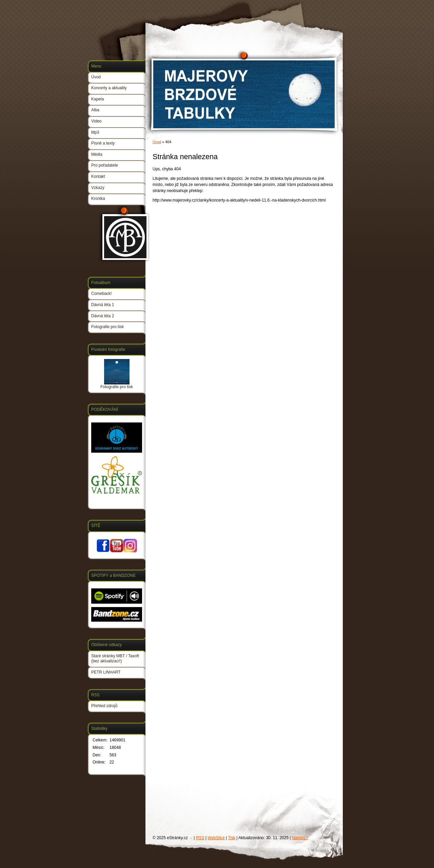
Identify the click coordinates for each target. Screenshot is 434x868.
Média (97, 154)
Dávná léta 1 (103, 305)
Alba (95, 110)
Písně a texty (103, 143)
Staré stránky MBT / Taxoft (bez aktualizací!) (115, 659)
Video (96, 121)
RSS (200, 838)
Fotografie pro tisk (107, 327)
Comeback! (102, 294)
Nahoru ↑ (300, 838)
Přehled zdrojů (104, 706)
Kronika (98, 199)
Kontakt (98, 176)
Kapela (97, 99)
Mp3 (95, 132)
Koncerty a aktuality (109, 88)
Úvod (157, 142)
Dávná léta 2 (103, 316)
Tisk (232, 838)
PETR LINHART (106, 672)
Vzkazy (98, 188)
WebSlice (216, 838)
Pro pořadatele (105, 165)
